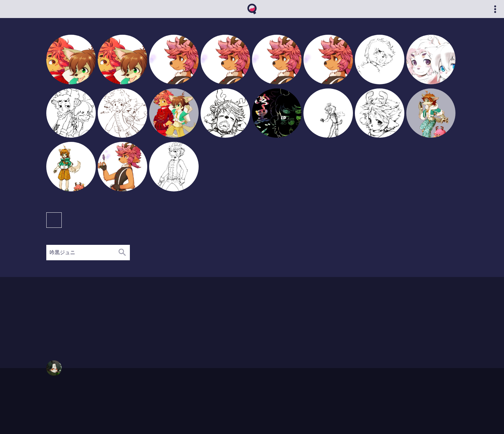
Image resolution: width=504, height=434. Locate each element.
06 (90, 328)
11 (96, 322)
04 (77, 316)
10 (109, 334)
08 (83, 322)
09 (90, 316)
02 (64, 316)
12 (103, 322)
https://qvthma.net (61, 394)
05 (83, 316)
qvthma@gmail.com (63, 400)
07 (96, 328)
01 (64, 322)
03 (70, 316)
